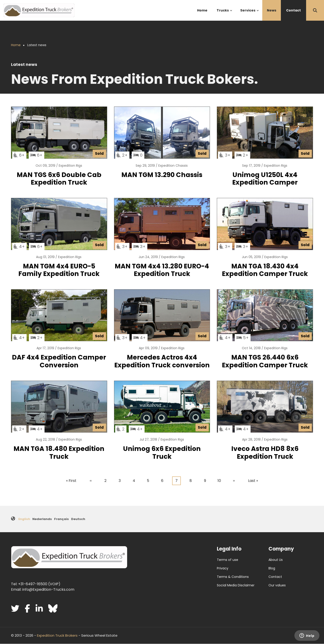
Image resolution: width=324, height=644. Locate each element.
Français (61, 519)
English (24, 519)
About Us (276, 560)
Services (250, 14)
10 (221, 480)
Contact (293, 10)
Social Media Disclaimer (236, 585)
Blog (272, 568)
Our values (277, 585)
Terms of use (228, 560)
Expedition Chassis (173, 166)
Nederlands (42, 519)
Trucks (225, 14)
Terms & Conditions (233, 577)
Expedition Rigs (70, 166)
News (272, 10)
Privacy (223, 568)
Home (202, 10)
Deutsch (78, 519)
